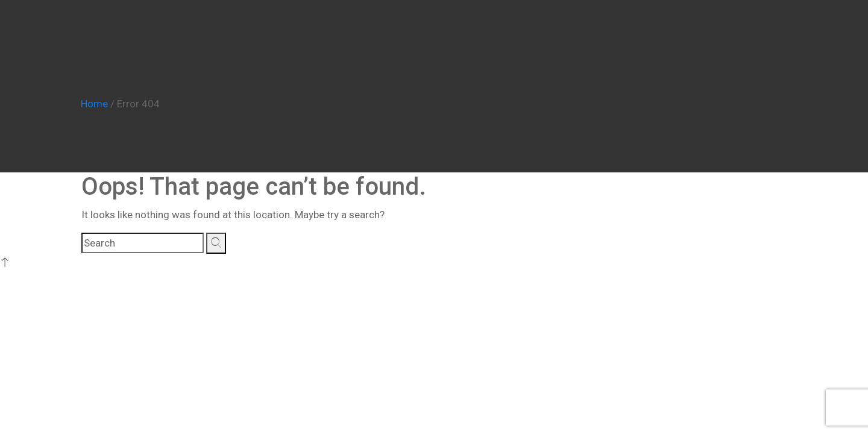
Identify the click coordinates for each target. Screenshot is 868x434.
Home (94, 104)
